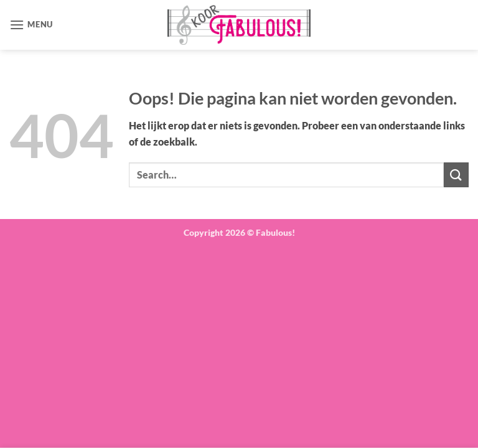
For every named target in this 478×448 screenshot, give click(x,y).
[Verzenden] (456, 175)
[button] (31, 25)
